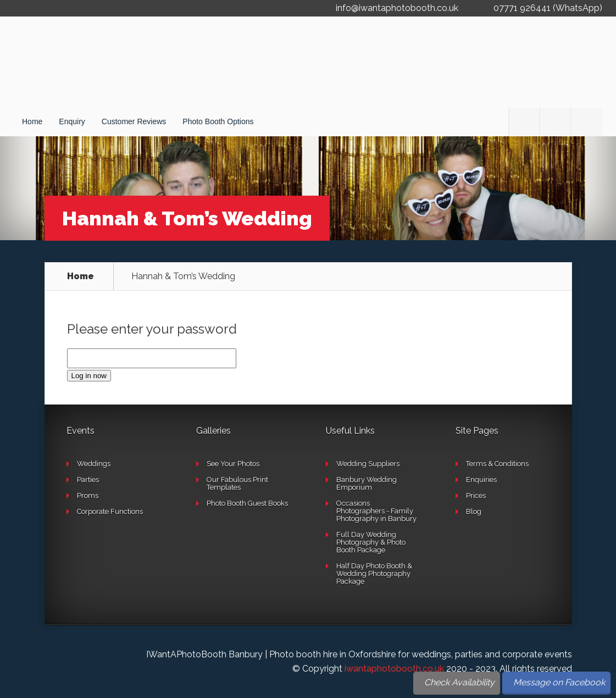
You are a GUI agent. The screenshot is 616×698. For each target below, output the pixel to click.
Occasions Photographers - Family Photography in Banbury (376, 511)
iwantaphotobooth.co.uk (394, 669)
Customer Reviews (134, 121)
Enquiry (72, 121)
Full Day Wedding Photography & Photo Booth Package (371, 542)
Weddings (94, 464)
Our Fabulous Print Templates (237, 483)
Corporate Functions (110, 511)
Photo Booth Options (218, 121)
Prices (476, 495)
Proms (88, 495)
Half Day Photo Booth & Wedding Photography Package (374, 574)
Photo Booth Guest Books (247, 503)
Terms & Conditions (497, 464)
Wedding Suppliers (368, 464)
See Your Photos (233, 464)
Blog (474, 511)
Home (32, 121)
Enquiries (481, 480)
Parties (88, 480)
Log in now (89, 376)
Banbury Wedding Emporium (367, 483)
